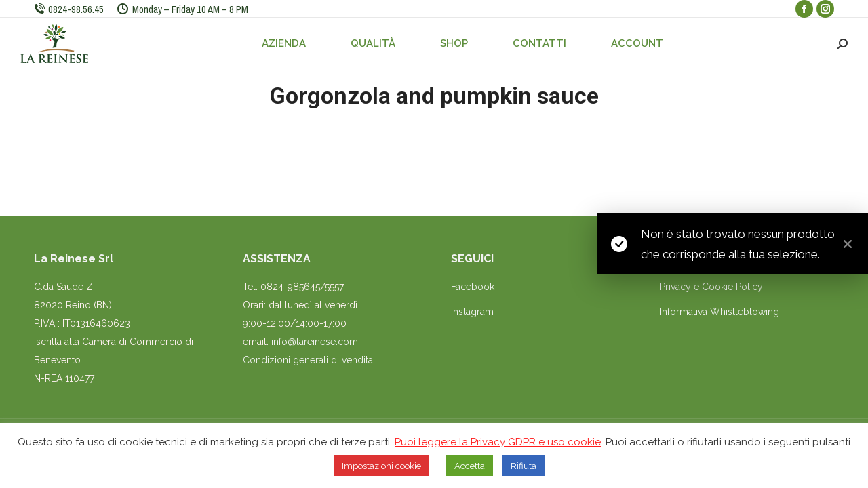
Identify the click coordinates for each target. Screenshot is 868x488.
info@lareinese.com (315, 342)
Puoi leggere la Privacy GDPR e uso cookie (498, 442)
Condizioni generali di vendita (308, 360)
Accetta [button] (470, 466)
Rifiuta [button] (524, 466)
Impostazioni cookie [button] (381, 466)
